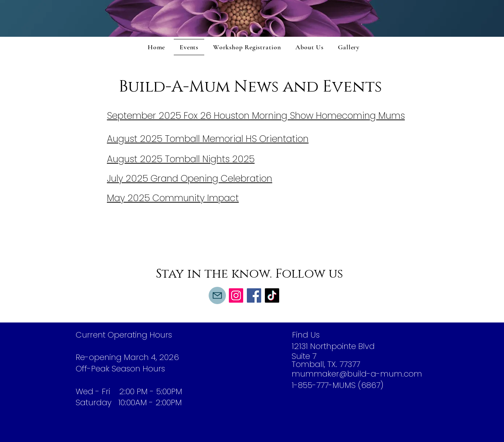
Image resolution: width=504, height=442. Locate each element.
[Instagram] (236, 295)
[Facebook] (254, 295)
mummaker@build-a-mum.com (357, 374)
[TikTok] (272, 295)
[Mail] (217, 295)
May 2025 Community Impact (173, 198)
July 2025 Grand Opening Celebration (190, 179)
